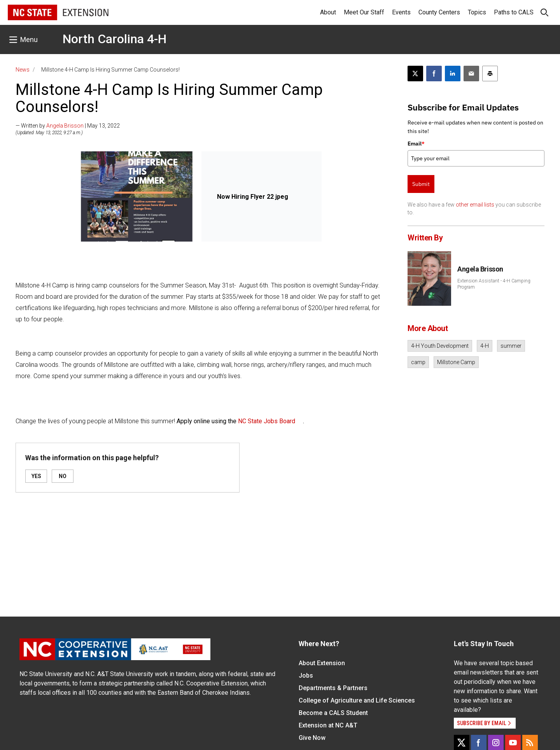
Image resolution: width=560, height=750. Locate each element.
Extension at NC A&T (328, 725)
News (23, 70)
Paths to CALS (514, 12)
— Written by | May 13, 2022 (68, 126)
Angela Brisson (65, 126)
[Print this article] (490, 74)
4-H (485, 346)
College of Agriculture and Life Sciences (357, 700)
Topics (477, 12)
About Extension (322, 663)
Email (416, 144)
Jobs (306, 676)
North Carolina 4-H (115, 39)
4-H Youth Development (440, 346)
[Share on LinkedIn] (453, 74)
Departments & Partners (333, 688)
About (328, 12)
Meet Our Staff (364, 12)
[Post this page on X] (415, 74)
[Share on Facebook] (434, 74)
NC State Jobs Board (267, 421)
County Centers (439, 12)
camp (418, 362)
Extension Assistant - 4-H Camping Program (494, 284)
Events (401, 12)
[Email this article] (471, 74)
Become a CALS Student (333, 713)
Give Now (312, 738)
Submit (421, 184)
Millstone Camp (456, 362)
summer (511, 346)
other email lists (475, 205)
